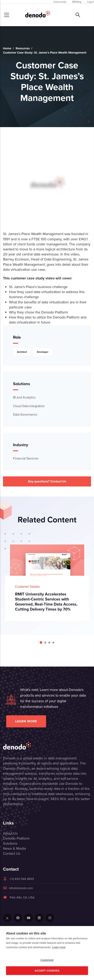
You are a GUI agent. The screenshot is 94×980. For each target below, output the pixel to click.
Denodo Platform (16, 838)
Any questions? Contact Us (47, 481)
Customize (47, 960)
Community (60, 2)
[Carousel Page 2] (45, 643)
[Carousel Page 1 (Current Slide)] (41, 642)
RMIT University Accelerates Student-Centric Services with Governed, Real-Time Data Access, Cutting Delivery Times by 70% (46, 602)
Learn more (26, 721)
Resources (23, 48)
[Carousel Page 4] (53, 643)
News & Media (14, 848)
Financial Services (26, 458)
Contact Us (12, 853)
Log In (91, 2)
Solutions (10, 843)
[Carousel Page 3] (49, 643)
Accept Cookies (47, 971)
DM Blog (77, 2)
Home (7, 48)
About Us (10, 833)
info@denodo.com (18, 888)
